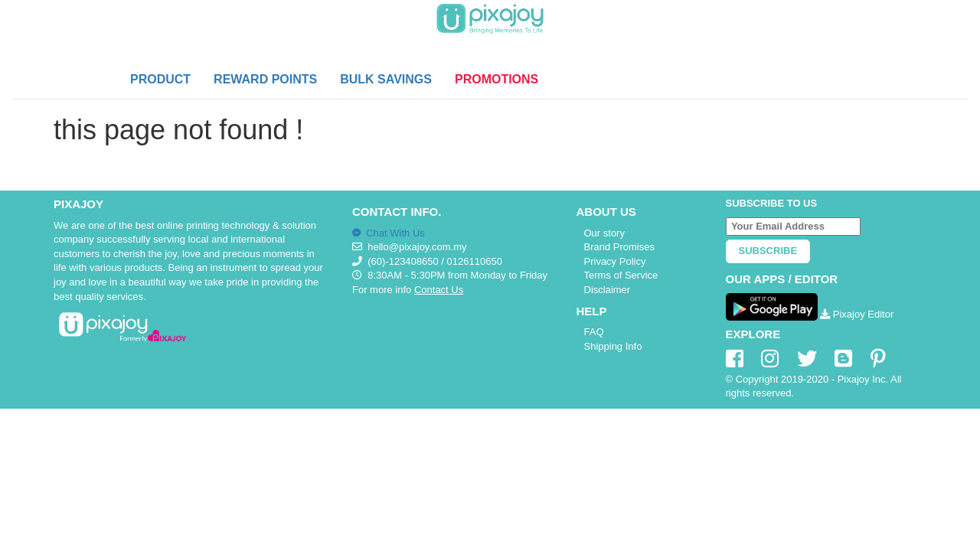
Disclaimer (608, 290)
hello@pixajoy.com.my (417, 247)
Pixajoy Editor (857, 314)
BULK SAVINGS (386, 79)
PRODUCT (160, 79)
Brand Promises (619, 247)
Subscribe (768, 251)
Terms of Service (621, 275)
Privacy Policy (615, 261)
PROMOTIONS (497, 79)
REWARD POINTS (265, 79)
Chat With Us (389, 233)
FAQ (594, 332)
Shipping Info (613, 346)
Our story (604, 233)
